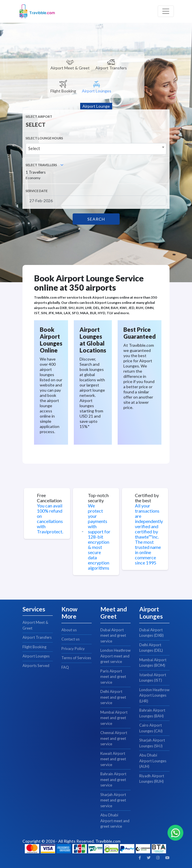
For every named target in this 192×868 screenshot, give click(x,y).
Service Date (37, 191)
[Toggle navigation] (166, 11)
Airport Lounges (36, 656)
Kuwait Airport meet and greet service (113, 759)
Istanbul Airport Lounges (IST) (153, 678)
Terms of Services (76, 658)
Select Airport (39, 116)
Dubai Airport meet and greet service (113, 635)
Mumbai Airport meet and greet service (114, 718)
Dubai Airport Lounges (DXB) (151, 633)
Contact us (70, 639)
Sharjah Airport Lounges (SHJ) (152, 743)
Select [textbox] (34, 148)
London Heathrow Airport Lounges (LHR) (154, 695)
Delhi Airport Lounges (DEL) (151, 648)
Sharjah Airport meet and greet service (113, 800)
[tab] (70, 63)
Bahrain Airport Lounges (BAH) (152, 713)
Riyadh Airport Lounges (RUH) (152, 779)
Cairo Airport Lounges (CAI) (151, 728)
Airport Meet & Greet (35, 625)
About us (69, 630)
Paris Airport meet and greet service (113, 677)
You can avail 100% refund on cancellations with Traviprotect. (50, 519)
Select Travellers (45, 165)
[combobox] (96, 149)
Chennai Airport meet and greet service (114, 738)
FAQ (65, 667)
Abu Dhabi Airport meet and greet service (115, 821)
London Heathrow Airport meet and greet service (115, 656)
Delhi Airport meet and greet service (113, 697)
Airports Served (36, 666)
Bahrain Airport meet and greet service (113, 779)
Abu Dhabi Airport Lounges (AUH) (153, 761)
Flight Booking (34, 647)
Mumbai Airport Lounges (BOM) (153, 663)
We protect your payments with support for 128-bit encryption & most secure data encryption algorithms (99, 537)
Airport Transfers (37, 637)
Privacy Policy (73, 649)
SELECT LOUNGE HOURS (44, 138)
